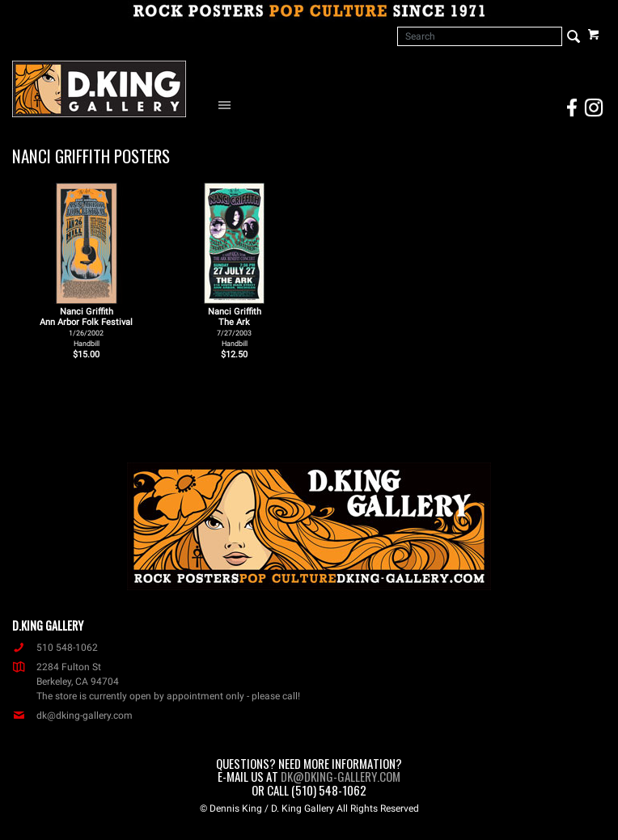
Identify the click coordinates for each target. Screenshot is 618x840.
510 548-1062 (55, 648)
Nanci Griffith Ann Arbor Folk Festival (86, 327)
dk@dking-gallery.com (72, 715)
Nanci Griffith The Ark (235, 327)
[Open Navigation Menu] (228, 104)
